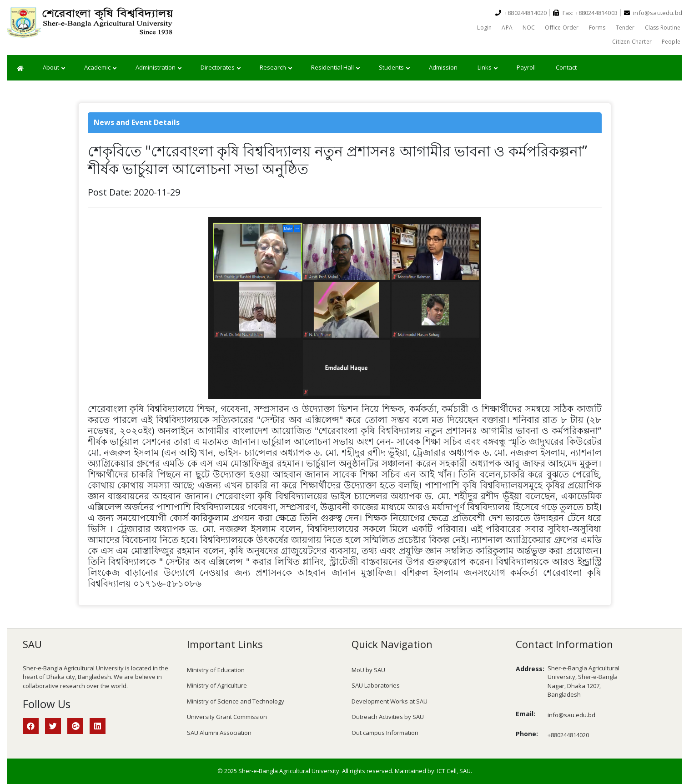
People (671, 42)
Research (276, 68)
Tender (625, 28)
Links (488, 68)
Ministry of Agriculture (217, 685)
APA (507, 28)
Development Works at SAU (390, 701)
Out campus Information (385, 733)
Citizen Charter (632, 42)
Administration (158, 68)
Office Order (562, 28)
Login (484, 28)
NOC (529, 28)
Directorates (221, 68)
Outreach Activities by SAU (388, 717)
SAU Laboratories (376, 685)
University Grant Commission (227, 717)
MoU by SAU (368, 670)
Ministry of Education (216, 670)
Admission (443, 67)
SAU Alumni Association (219, 733)
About (54, 68)
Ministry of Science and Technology (236, 701)
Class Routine (663, 28)
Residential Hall (335, 68)
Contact (566, 67)
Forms (597, 28)
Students (394, 68)
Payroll (526, 67)
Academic (100, 68)
